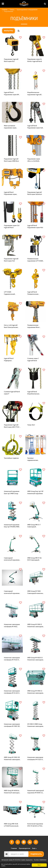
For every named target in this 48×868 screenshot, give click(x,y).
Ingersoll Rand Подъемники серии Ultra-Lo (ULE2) (10, 193)
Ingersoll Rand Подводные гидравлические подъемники (9, 360)
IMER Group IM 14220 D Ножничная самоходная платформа (35, 659)
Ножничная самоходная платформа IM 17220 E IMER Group (12, 659)
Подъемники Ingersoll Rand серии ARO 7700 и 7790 (12, 426)
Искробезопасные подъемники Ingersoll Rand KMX (34, 94)
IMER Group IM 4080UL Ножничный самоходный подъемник (12, 792)
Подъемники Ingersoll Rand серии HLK (11, 260)
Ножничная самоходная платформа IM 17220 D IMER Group (35, 759)
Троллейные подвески (11, 458)
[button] (3, 4)
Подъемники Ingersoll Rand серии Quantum (35, 193)
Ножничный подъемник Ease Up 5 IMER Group (12, 492)
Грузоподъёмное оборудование (27, 10)
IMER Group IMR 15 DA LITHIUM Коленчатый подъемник (11, 825)
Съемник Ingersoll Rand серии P (12, 393)
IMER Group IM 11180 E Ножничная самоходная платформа (35, 626)
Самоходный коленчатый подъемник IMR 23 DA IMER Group (12, 592)
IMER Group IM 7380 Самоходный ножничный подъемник (36, 592)
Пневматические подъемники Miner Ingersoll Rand (34, 326)
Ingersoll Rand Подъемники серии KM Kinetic (11, 94)
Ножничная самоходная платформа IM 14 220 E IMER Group (12, 692)
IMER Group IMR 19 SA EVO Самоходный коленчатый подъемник (35, 559)
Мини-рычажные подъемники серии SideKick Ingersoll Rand (12, 127)
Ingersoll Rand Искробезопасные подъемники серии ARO (35, 393)
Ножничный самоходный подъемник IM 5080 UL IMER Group (36, 792)
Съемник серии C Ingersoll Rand (33, 359)
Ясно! (39, 865)
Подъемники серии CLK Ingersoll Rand (12, 227)
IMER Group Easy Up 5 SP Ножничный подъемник (35, 492)
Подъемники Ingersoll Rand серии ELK (11, 60)
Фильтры (8, 31)
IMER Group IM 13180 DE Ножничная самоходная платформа (12, 759)
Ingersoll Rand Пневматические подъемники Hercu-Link (35, 293)
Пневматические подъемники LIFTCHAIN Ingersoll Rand (35, 260)
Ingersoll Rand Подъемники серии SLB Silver (35, 127)
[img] (12, 46)
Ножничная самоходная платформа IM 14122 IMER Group (12, 626)
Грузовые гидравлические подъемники (33, 459)
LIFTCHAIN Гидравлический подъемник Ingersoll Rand (11, 293)
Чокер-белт (31, 425)
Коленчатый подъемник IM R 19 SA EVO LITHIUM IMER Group (35, 825)
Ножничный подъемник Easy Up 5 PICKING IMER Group (12, 526)
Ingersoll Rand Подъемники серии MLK (35, 227)
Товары (12, 10)
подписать (36, 854)
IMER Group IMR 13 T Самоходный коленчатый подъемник (35, 526)
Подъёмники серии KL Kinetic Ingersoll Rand (35, 60)
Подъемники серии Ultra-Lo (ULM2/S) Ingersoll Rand (34, 160)
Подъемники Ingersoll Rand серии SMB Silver (11, 160)
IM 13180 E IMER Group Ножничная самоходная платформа (35, 725)
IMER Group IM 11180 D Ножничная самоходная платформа (35, 692)
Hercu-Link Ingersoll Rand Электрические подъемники (11, 326)
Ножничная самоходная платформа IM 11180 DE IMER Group (12, 725)
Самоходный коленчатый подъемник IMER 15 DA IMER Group (12, 559)
